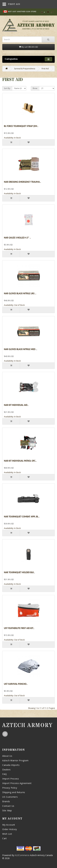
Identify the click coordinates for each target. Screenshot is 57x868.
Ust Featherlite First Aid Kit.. (19, 628)
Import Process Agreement (17, 783)
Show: (35, 88)
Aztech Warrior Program (15, 760)
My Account (9, 825)
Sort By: (7, 88)
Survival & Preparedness (25, 69)
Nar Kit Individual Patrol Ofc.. (20, 461)
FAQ (5, 774)
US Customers (10, 797)
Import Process (11, 779)
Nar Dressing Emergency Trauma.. (22, 182)
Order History (10, 829)
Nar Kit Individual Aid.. (16, 405)
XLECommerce (22, 855)
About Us (7, 756)
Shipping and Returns (14, 792)
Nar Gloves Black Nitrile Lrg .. (20, 293)
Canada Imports (11, 765)
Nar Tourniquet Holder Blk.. (19, 572)
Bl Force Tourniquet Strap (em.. (21, 126)
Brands (6, 801)
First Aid (45, 69)
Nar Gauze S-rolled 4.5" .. (17, 238)
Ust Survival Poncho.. (16, 684)
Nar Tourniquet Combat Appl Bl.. (22, 517)
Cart (5, 838)
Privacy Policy (10, 788)
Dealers (6, 770)
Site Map (7, 810)
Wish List (7, 834)
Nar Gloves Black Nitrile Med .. (21, 349)
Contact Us (8, 806)
